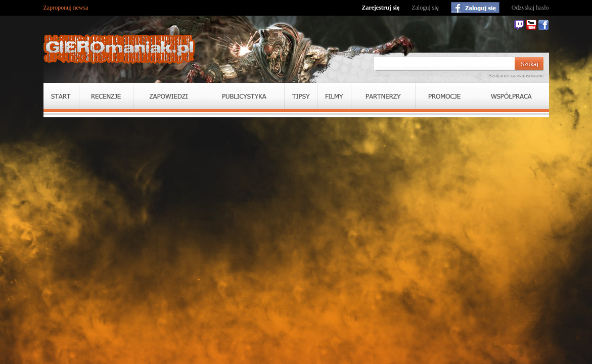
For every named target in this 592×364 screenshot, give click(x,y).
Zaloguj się (425, 8)
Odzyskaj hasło (530, 8)
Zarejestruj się (380, 8)
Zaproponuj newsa (66, 8)
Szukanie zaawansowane (516, 75)
